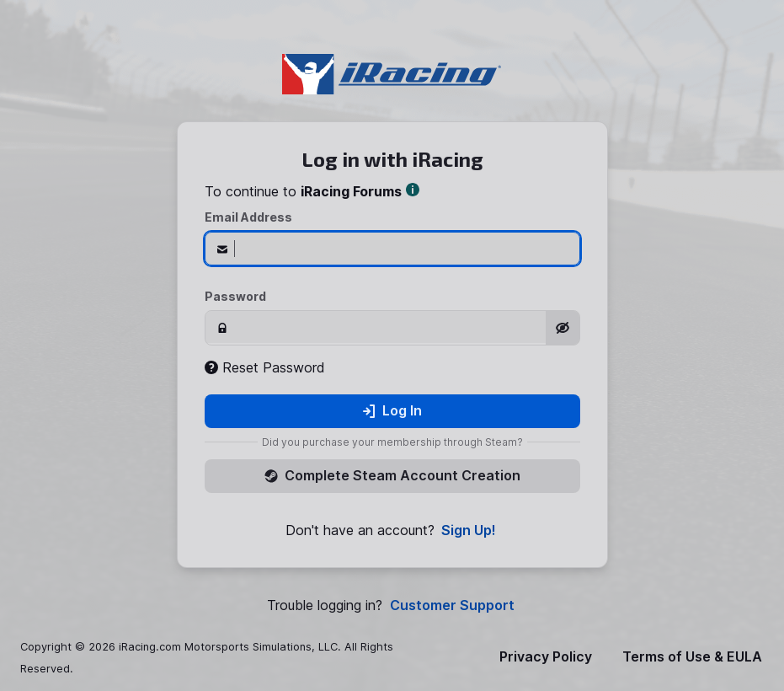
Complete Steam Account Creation (392, 475)
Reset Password (265, 367)
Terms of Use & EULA (692, 657)
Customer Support (452, 605)
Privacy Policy (546, 657)
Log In (392, 410)
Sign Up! (469, 530)
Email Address (248, 217)
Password (235, 296)
